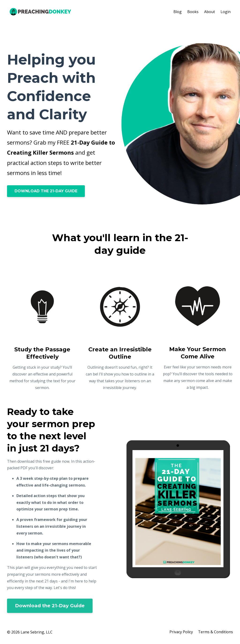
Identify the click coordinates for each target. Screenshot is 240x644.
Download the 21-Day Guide (50, 606)
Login (226, 12)
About (210, 12)
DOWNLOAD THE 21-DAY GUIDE (46, 191)
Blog (178, 12)
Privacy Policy (181, 632)
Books (193, 12)
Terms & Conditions (216, 632)
